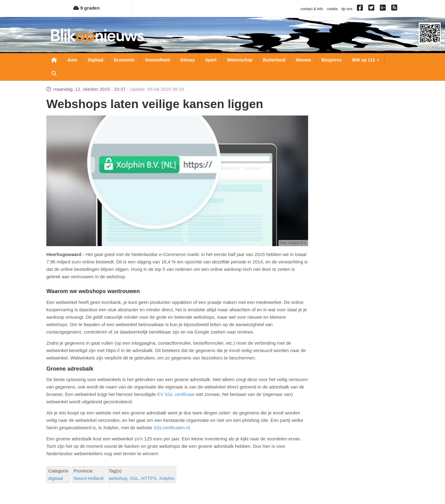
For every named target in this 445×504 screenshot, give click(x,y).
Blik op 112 (366, 60)
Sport (211, 60)
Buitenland (274, 60)
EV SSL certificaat (176, 394)
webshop (118, 478)
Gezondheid (157, 60)
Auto (72, 60)
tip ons (347, 9)
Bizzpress (331, 60)
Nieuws (303, 60)
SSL (134, 478)
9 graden (87, 8)
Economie (124, 60)
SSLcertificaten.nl (172, 428)
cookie (332, 9)
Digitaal (96, 60)
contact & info (312, 9)
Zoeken (54, 73)
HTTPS (149, 478)
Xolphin (167, 478)
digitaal (56, 478)
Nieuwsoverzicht (54, 60)
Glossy (188, 60)
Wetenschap (240, 60)
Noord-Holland (89, 478)
